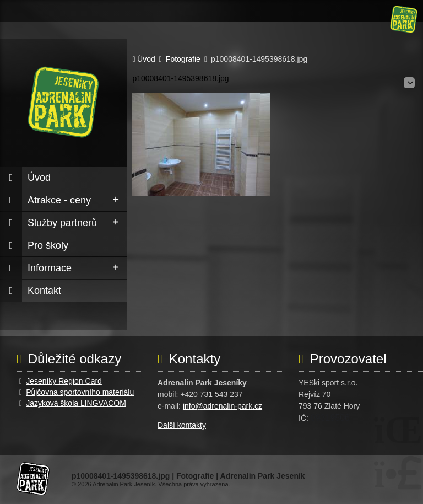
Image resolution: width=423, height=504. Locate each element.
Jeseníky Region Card (64, 381)
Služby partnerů (62, 223)
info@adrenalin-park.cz (223, 406)
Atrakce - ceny (59, 200)
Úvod (404, 19)
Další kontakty (182, 425)
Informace (50, 268)
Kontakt (44, 291)
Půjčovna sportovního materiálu (80, 392)
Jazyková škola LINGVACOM (76, 403)
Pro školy (48, 245)
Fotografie (183, 59)
